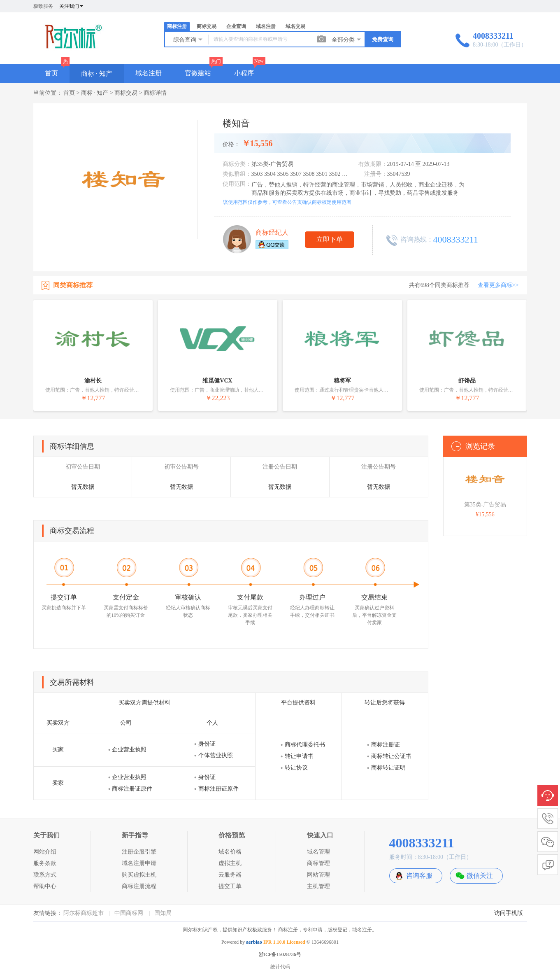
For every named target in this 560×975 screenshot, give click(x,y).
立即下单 (330, 239)
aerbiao (254, 942)
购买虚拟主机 (139, 875)
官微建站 (198, 73)
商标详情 (155, 93)
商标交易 (207, 26)
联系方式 (45, 875)
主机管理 (318, 886)
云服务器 (230, 875)
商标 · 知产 (97, 73)
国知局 (163, 913)
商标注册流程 (139, 886)
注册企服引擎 (139, 852)
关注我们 (72, 6)
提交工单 (230, 886)
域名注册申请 (139, 863)
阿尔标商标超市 (84, 913)
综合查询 (188, 40)
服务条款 (45, 863)
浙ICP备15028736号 (280, 954)
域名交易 (295, 26)
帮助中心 (45, 886)
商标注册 (177, 26)
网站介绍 (45, 852)
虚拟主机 (230, 863)
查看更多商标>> (498, 285)
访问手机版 (509, 913)
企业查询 (236, 26)
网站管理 (318, 875)
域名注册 (266, 26)
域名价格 (230, 852)
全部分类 (347, 40)
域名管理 (318, 852)
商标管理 (318, 863)
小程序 (244, 73)
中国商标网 (129, 913)
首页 (51, 73)
